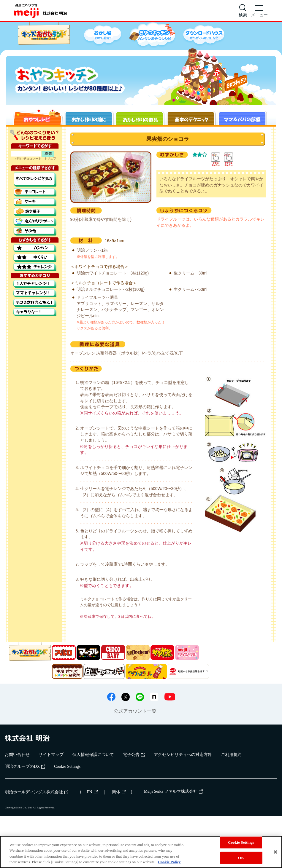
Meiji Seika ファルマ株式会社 (173, 791)
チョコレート (35, 192)
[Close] (275, 852)
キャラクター (35, 312)
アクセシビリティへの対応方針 (183, 755)
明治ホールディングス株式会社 (37, 792)
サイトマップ (51, 755)
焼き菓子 (35, 212)
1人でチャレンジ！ (35, 284)
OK (241, 857)
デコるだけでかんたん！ (35, 303)
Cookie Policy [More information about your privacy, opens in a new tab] (169, 862)
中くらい (35, 258)
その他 (35, 232)
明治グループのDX (25, 766)
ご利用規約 (231, 755)
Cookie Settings (67, 766)
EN (92, 792)
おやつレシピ (37, 117)
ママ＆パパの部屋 (242, 117)
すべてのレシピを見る (35, 179)
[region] (141, 852)
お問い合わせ (17, 755)
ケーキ (35, 202)
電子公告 (134, 755)
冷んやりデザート (35, 222)
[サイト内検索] (243, 11)
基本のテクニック (191, 117)
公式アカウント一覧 (135, 711)
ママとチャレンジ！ (35, 293)
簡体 (119, 792)
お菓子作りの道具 (140, 117)
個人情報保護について (93, 755)
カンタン (35, 248)
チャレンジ (35, 267)
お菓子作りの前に (88, 117)
